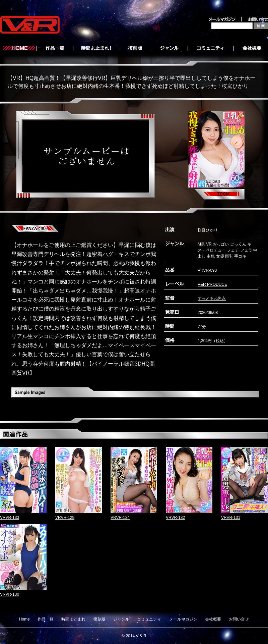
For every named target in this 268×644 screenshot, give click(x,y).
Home (24, 619)
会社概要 (213, 619)
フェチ (233, 250)
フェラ (246, 250)
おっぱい (221, 244)
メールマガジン (183, 619)
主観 (211, 256)
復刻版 (99, 619)
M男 (201, 244)
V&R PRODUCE (212, 284)
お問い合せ (239, 619)
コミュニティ (149, 619)
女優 (220, 256)
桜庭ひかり (208, 230)
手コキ (240, 256)
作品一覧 (46, 619)
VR (209, 244)
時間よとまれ (73, 619)
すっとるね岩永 (212, 299)
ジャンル (121, 619)
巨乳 (229, 256)
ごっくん (238, 244)
